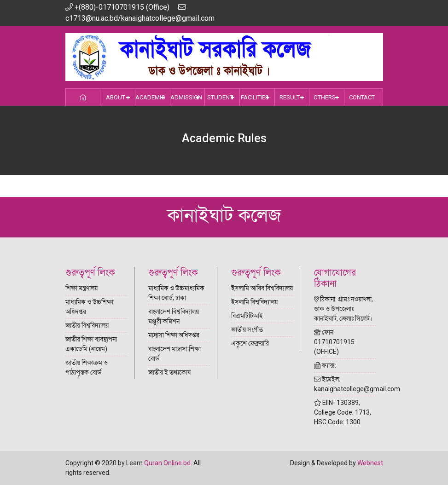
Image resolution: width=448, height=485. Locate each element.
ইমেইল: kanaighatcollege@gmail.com (345, 384)
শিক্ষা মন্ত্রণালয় (81, 288)
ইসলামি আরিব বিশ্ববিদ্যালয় (262, 288)
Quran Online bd (167, 463)
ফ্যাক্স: (325, 365)
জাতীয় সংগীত (247, 329)
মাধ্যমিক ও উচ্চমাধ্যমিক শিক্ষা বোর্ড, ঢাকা (176, 293)
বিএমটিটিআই (247, 316)
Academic (150, 97)
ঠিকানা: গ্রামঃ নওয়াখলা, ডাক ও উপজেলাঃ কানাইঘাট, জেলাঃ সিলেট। (344, 309)
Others (325, 97)
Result (290, 97)
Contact (362, 97)
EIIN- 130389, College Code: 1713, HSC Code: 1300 (343, 412)
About (116, 97)
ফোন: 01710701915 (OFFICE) (334, 342)
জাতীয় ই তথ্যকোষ (169, 372)
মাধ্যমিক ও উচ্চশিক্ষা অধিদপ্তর (89, 307)
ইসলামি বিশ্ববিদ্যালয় (254, 302)
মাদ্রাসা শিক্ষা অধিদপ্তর (174, 335)
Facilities (255, 97)
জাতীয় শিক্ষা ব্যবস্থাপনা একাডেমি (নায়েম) (91, 344)
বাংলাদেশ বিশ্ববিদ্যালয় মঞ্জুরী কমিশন (174, 316)
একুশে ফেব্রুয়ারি (250, 343)
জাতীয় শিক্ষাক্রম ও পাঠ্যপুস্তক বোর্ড (87, 367)
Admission (186, 97)
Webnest (370, 463)
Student (220, 97)
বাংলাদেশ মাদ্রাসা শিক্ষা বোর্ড (175, 354)
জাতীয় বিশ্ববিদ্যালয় (87, 325)
